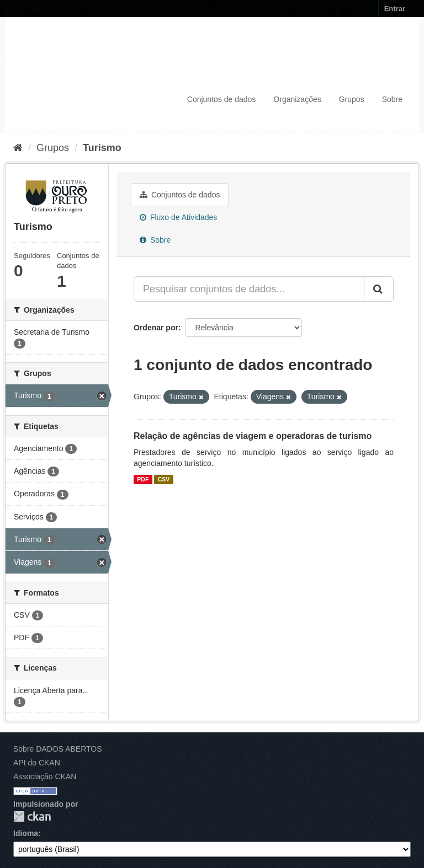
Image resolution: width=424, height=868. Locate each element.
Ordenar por (156, 328)
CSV (164, 479)
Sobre (392, 99)
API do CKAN (37, 763)
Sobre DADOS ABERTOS (58, 749)
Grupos (352, 99)
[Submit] (379, 289)
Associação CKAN (45, 776)
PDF (143, 479)
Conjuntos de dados (222, 99)
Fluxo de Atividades (178, 217)
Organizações (297, 99)
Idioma (26, 833)
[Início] (18, 148)
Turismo (102, 148)
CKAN (32, 816)
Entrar (395, 9)
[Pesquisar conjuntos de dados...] (249, 289)
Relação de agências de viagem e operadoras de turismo (253, 436)
